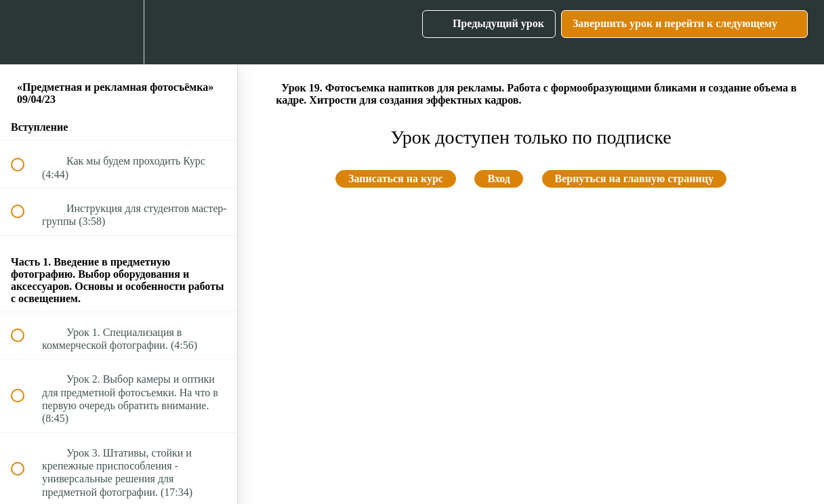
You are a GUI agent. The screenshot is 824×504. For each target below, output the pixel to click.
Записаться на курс (396, 178)
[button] (25, 32)
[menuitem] (119, 32)
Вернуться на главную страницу (634, 178)
